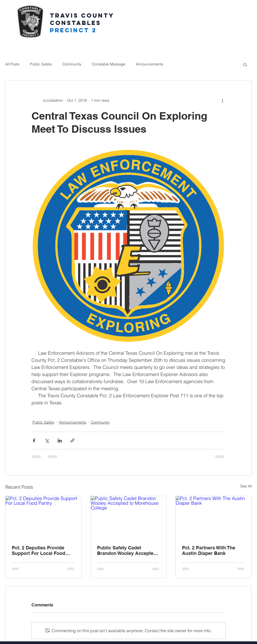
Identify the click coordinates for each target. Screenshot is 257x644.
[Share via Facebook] (34, 441)
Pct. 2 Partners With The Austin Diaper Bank (209, 550)
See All (246, 486)
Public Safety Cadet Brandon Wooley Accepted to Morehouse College (127, 550)
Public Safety (41, 64)
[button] (245, 64)
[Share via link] (73, 441)
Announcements (149, 64)
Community (72, 64)
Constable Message (109, 64)
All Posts (12, 64)
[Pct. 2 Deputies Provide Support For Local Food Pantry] (43, 517)
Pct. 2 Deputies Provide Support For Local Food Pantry (39, 550)
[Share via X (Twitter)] (47, 441)
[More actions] (222, 100)
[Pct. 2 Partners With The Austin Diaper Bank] (214, 517)
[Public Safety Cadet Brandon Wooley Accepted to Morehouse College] (129, 517)
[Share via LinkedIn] (60, 441)
